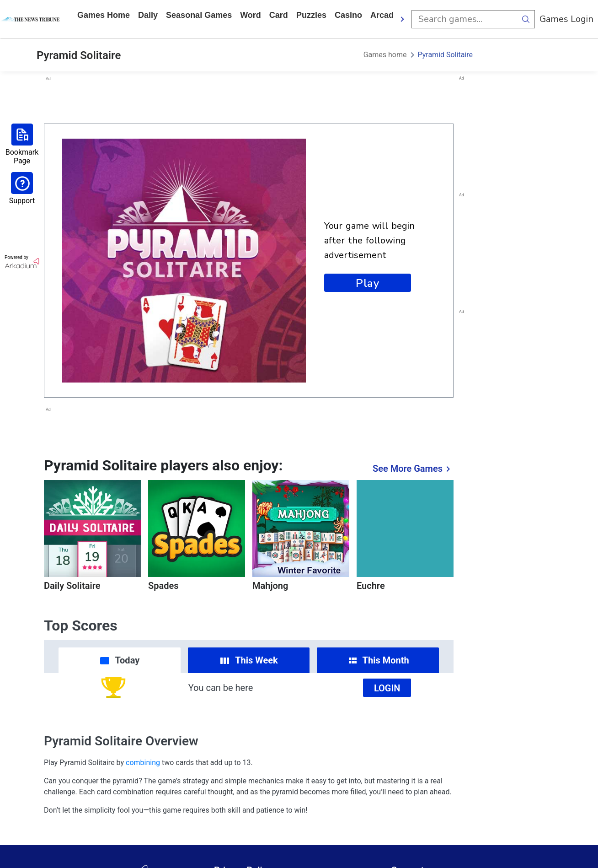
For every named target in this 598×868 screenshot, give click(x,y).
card (279, 15)
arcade (384, 15)
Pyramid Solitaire (446, 55)
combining (143, 763)
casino (348, 15)
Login (387, 688)
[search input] (464, 19)
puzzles (311, 15)
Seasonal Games (199, 15)
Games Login (566, 19)
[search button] (526, 19)
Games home (104, 15)
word (251, 15)
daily (148, 15)
